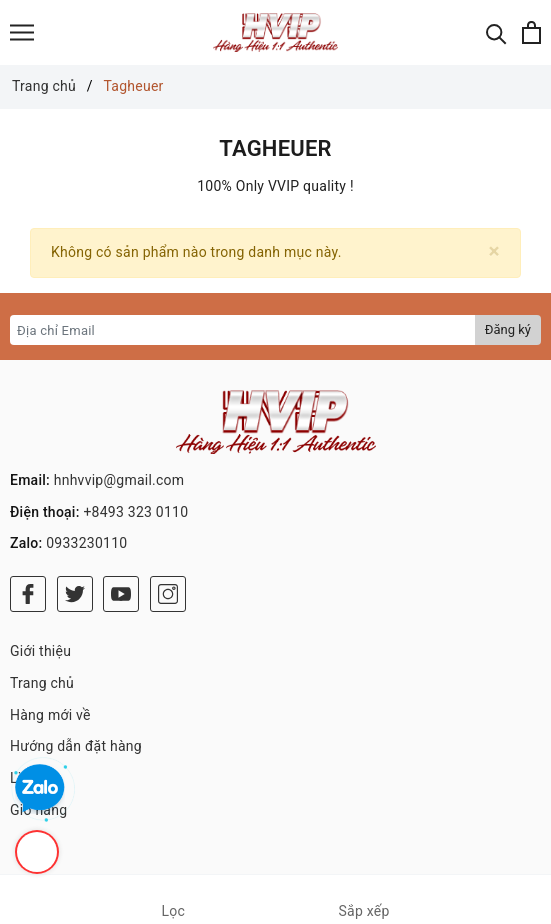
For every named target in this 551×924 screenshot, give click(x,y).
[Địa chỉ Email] (243, 330)
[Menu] (22, 32)
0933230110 (86, 543)
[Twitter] (75, 594)
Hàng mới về (50, 715)
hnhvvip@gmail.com (119, 480)
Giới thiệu (40, 651)
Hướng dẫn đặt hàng (76, 746)
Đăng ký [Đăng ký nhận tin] (508, 329)
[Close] (494, 251)
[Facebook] (28, 594)
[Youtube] (121, 594)
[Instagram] (168, 594)
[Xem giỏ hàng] (531, 32)
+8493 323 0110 (135, 512)
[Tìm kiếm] (496, 32)
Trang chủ (42, 683)
